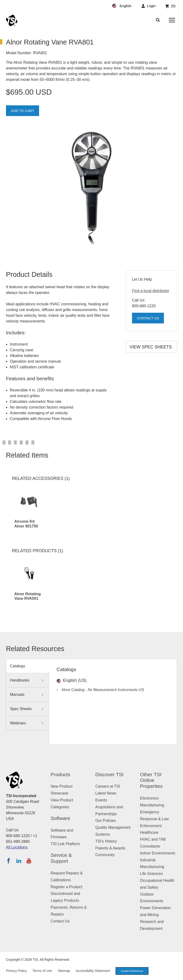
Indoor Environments (158, 853)
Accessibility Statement (93, 971)
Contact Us (149, 318)
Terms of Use (42, 971)
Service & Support (61, 858)
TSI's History (106, 841)
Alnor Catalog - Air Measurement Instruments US (103, 690)
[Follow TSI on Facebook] (9, 861)
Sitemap (64, 971)
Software (61, 818)
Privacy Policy (16, 971)
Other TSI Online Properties (151, 780)
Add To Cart (24, 111)
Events (101, 800)
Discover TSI (109, 774)
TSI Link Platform (65, 844)
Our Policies (106, 821)
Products (61, 774)
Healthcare (149, 832)
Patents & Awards (110, 848)
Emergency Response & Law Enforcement (155, 819)
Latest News (106, 793)
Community (105, 855)
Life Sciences (151, 874)
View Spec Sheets (151, 347)
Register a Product (67, 887)
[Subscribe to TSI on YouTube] (29, 861)
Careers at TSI (108, 786)
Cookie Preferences (133, 971)
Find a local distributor (151, 291)
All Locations (17, 847)
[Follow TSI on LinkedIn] (19, 861)
